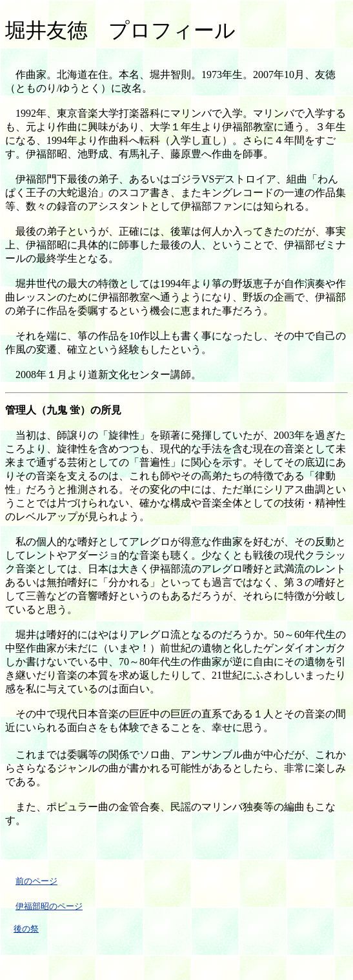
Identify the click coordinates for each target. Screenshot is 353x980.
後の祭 (26, 929)
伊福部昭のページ (49, 906)
